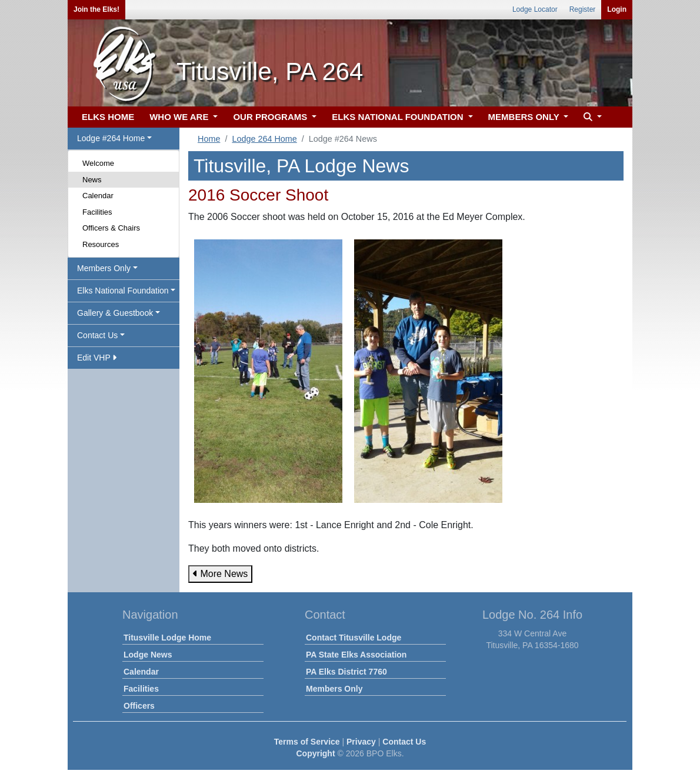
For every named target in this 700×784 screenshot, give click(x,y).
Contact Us (404, 742)
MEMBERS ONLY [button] (525, 117)
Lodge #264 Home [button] (111, 138)
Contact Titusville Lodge (354, 638)
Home (209, 139)
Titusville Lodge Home (167, 638)
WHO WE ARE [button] (180, 117)
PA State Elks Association (356, 655)
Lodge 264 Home (264, 139)
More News (220, 574)
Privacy (361, 742)
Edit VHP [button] (97, 358)
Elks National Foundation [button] (123, 291)
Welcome (98, 163)
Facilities (97, 212)
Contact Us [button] (97, 335)
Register (583, 9)
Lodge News (148, 655)
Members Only (334, 689)
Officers (139, 706)
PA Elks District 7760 (346, 672)
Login (617, 9)
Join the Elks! (96, 9)
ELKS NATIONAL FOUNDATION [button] (399, 117)
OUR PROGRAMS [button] (271, 117)
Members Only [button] (104, 268)
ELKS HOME (108, 117)
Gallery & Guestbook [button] (115, 313)
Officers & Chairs (111, 228)
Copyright (315, 753)
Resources (101, 244)
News (92, 180)
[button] (591, 117)
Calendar (98, 196)
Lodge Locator (535, 9)
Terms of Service (307, 742)
